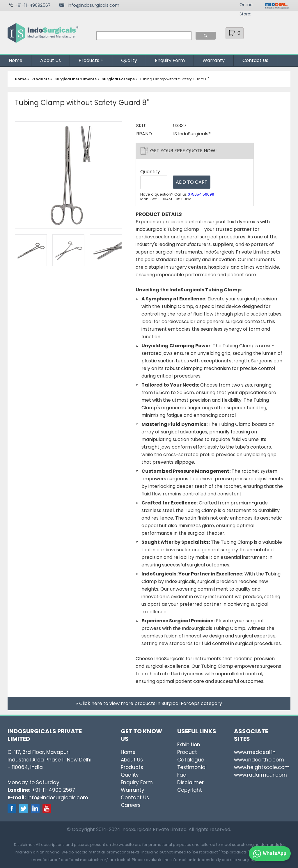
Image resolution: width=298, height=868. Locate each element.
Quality (129, 60)
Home (16, 60)
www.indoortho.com (259, 760)
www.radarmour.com (260, 775)
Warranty (214, 60)
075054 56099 (201, 194)
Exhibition (189, 745)
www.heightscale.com (262, 767)
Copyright (190, 790)
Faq (182, 775)
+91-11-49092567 (33, 5)
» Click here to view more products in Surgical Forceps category (149, 703)
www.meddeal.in (255, 752)
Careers (131, 805)
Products (89, 60)
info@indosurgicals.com (94, 5)
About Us (50, 60)
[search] (143, 36)
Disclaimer (190, 782)
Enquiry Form (170, 60)
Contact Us (255, 60)
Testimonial (192, 767)
